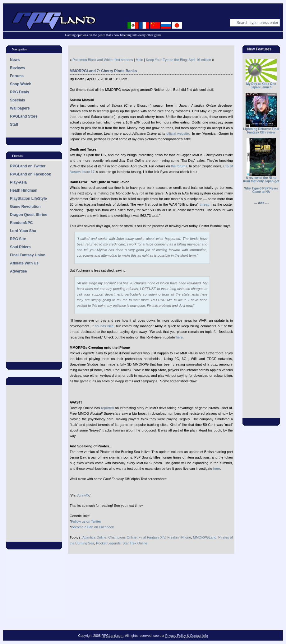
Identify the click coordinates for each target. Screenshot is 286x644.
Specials (18, 100)
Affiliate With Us (24, 263)
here (179, 337)
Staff (14, 124)
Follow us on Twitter (86, 521)
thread (204, 204)
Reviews (17, 68)
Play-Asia (18, 182)
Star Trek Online (135, 543)
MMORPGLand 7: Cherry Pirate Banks (103, 71)
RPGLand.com (113, 636)
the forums (179, 166)
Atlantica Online (94, 537)
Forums (17, 76)
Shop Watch (21, 84)
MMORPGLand (205, 537)
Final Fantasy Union (28, 255)
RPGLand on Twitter (28, 166)
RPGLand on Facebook (30, 174)
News (15, 60)
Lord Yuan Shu (23, 231)
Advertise (18, 271)
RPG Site (18, 239)
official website (178, 133)
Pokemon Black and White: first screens (103, 60)
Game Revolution (25, 207)
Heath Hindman (24, 190)
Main (140, 60)
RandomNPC (21, 223)
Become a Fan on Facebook (92, 527)
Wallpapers (20, 108)
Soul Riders (20, 247)
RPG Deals (19, 92)
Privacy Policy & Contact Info (187, 636)
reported (107, 408)
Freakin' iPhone (179, 537)
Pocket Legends (108, 543)
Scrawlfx (83, 495)
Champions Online (123, 537)
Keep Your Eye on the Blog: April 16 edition (178, 60)
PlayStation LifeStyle (28, 198)
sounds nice (104, 326)
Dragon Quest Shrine (29, 215)
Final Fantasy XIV (152, 537)
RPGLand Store (24, 116)
